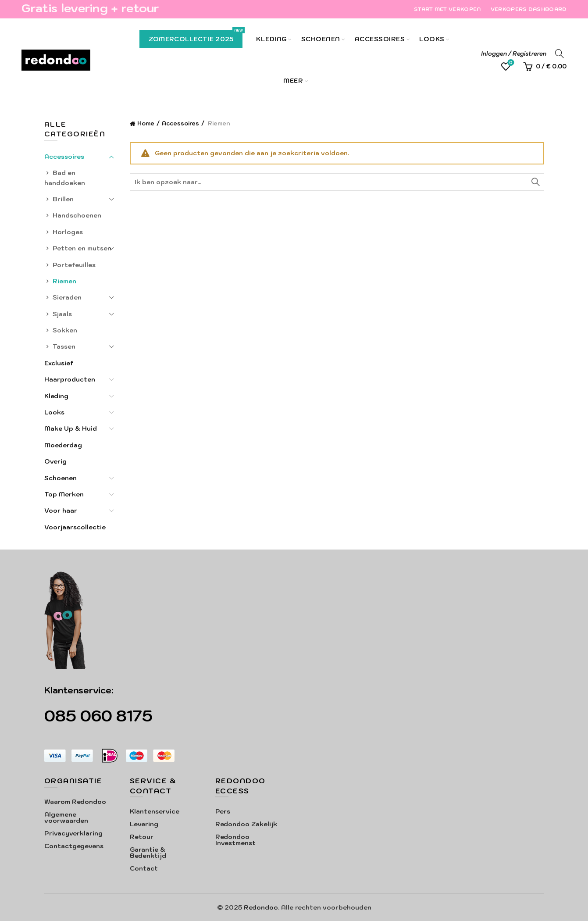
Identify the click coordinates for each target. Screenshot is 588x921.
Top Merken (64, 494)
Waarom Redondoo (75, 802)
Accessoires (380, 39)
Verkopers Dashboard (529, 9)
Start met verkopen (447, 9)
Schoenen (321, 39)
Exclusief (59, 363)
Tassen (64, 346)
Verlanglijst (510, 63)
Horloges (68, 232)
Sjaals (62, 314)
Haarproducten (70, 379)
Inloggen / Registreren (514, 54)
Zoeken (535, 182)
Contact (144, 868)
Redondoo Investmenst (235, 840)
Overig (55, 461)
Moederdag (63, 445)
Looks (432, 39)
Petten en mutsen (82, 248)
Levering (144, 824)
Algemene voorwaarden (66, 817)
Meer (293, 81)
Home (146, 123)
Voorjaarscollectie (75, 527)
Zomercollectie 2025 (196, 37)
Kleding (271, 39)
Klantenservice (155, 811)
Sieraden (67, 297)
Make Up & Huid (71, 428)
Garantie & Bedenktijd (148, 853)
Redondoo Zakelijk (246, 824)
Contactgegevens (74, 846)
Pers (223, 811)
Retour (142, 837)
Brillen (63, 199)
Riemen (64, 281)
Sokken (65, 330)
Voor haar (61, 510)
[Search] (559, 54)
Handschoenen (77, 215)
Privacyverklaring (73, 833)
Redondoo (261, 907)
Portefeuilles (74, 265)
